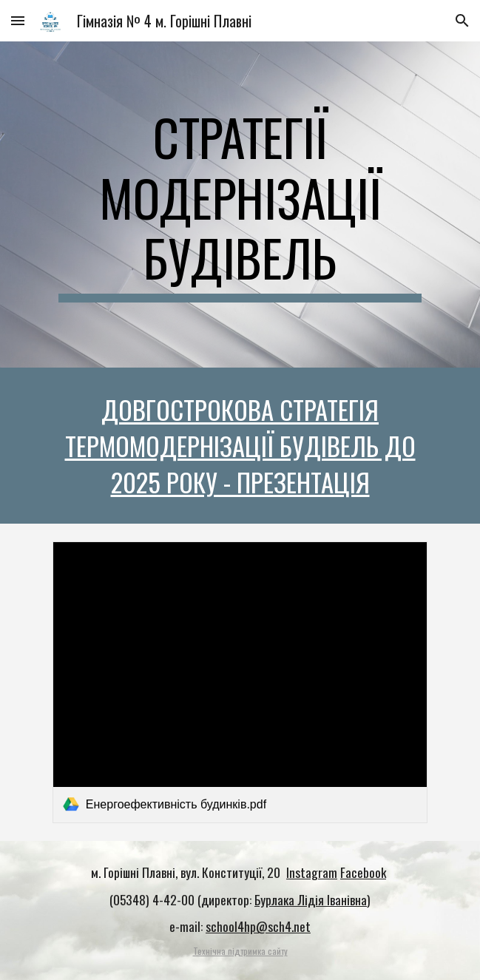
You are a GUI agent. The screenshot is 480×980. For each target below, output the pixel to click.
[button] (18, 20)
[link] (240, 682)
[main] (240, 205)
